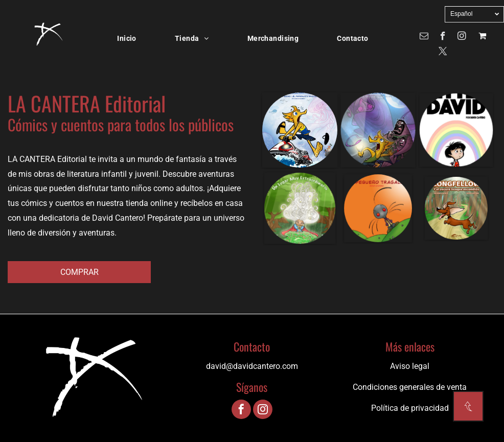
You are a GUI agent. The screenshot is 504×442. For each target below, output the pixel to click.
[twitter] (443, 53)
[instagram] (462, 37)
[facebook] (443, 37)
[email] (424, 37)
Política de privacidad (410, 408)
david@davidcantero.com (252, 366)
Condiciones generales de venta (410, 387)
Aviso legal (410, 366)
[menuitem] (131, 38)
